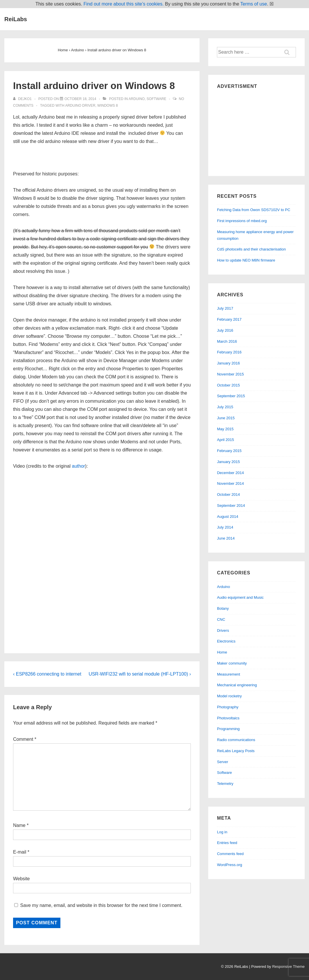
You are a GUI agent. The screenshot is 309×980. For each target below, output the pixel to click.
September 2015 (231, 396)
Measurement (228, 674)
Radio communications (236, 740)
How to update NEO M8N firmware (246, 260)
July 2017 (225, 308)
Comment (25, 739)
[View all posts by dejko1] (23, 99)
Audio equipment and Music (240, 597)
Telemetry (225, 784)
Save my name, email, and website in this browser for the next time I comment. (101, 905)
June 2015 (226, 418)
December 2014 (230, 473)
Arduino (137, 99)
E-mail (20, 852)
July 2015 (225, 407)
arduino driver (80, 106)
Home (222, 652)
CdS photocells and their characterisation (251, 249)
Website (21, 879)
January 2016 (228, 363)
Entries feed (227, 843)
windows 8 (108, 106)
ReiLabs (16, 19)
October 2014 (228, 494)
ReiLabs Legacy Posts (236, 751)
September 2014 (231, 506)
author (78, 466)
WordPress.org (229, 865)
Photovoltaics (228, 718)
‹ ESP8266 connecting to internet (47, 674)
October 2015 (228, 385)
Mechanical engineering (237, 685)
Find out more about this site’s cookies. (123, 4)
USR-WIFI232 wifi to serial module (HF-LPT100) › (140, 674)
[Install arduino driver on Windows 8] (80, 99)
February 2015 (229, 451)
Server (222, 762)
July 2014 (225, 527)
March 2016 (227, 341)
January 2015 (228, 462)
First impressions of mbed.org (242, 221)
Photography (228, 707)
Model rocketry (229, 696)
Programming (228, 729)
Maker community (232, 663)
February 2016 (229, 352)
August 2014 (228, 517)
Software (157, 99)
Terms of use (254, 4)
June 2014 (226, 538)
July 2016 (225, 330)
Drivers (223, 630)
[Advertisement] (256, 131)
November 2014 (230, 483)
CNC (221, 619)
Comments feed (230, 854)
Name (19, 825)
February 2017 (229, 319)
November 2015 (230, 374)
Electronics (226, 641)
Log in (222, 832)
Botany (223, 608)
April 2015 (226, 440)
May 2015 (225, 429)
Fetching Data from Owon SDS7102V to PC (254, 210)
